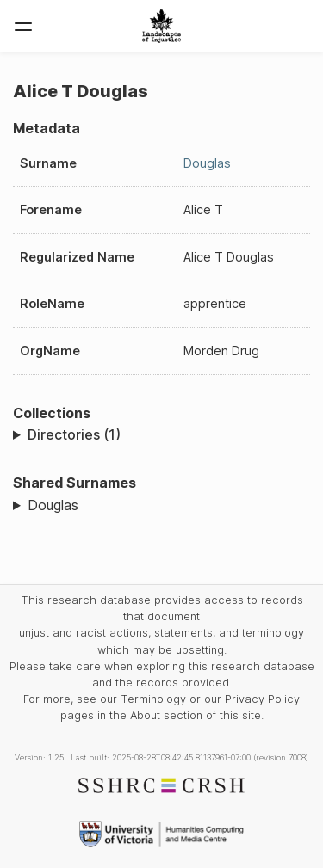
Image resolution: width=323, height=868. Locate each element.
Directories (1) (74, 434)
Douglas (207, 163)
